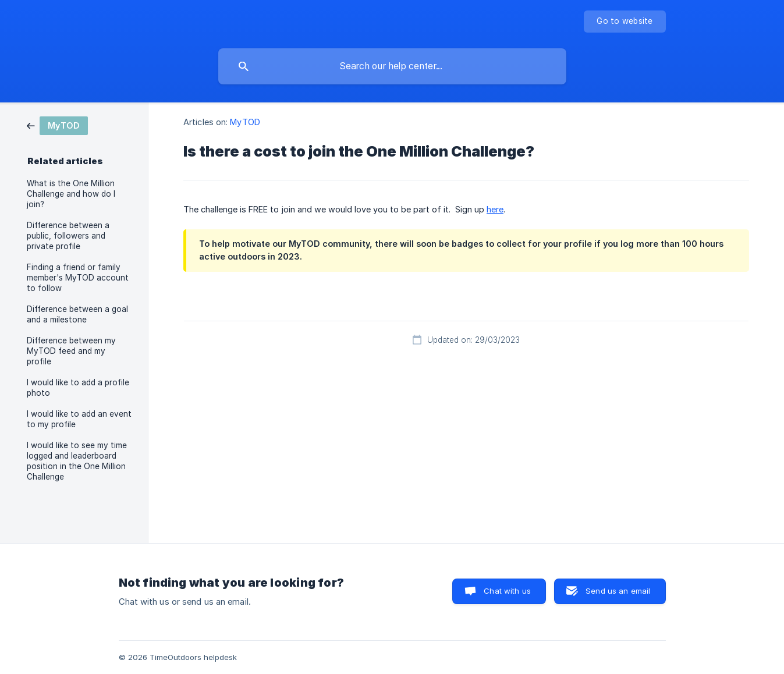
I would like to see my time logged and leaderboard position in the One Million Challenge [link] (77, 461)
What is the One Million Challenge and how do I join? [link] (71, 194)
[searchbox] (392, 66)
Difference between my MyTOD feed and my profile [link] (71, 351)
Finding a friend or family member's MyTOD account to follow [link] (78, 278)
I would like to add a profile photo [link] (78, 388)
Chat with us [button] (507, 591)
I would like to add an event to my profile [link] (79, 419)
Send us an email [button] (618, 591)
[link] (57, 125)
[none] (625, 22)
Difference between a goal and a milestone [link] (77, 314)
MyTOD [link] (245, 122)
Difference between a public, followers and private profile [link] (68, 236)
